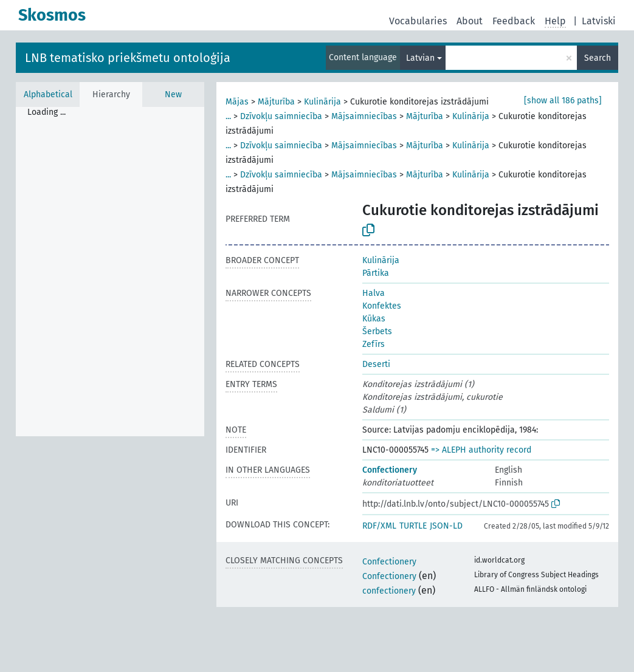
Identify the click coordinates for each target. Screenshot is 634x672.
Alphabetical (48, 94)
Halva (374, 293)
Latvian (420, 58)
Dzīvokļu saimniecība (281, 116)
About (470, 21)
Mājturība (276, 102)
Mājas (237, 102)
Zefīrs (374, 344)
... (228, 116)
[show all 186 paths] (563, 101)
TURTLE (413, 526)
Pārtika (376, 273)
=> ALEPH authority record (481, 450)
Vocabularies (418, 21)
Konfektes (382, 306)
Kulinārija (322, 102)
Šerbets (377, 331)
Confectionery (390, 470)
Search (598, 58)
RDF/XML (379, 526)
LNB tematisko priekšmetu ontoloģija (128, 58)
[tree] (110, 272)
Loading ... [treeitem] (47, 112)
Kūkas (374, 319)
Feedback (514, 21)
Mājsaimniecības (364, 116)
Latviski (599, 21)
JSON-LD (446, 526)
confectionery (389, 591)
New (173, 94)
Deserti (376, 364)
